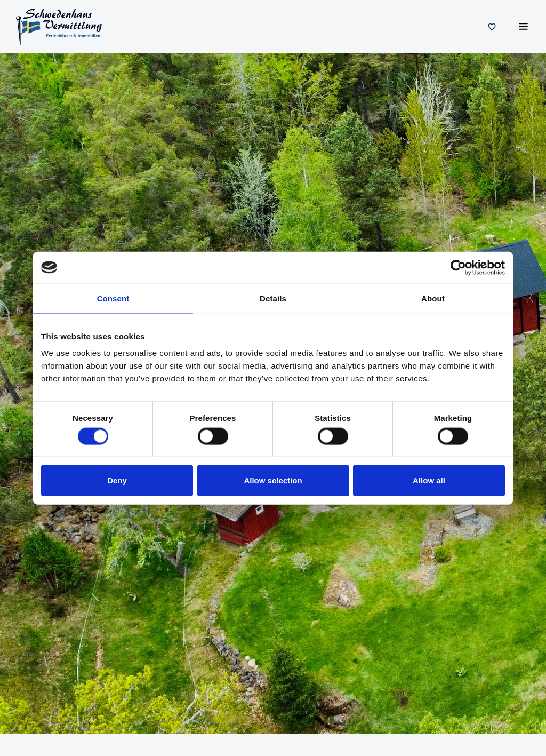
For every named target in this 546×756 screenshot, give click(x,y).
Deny (117, 480)
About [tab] (433, 298)
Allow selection (273, 480)
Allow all (429, 480)
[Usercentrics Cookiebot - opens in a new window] (458, 267)
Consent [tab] (113, 298)
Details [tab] (273, 298)
